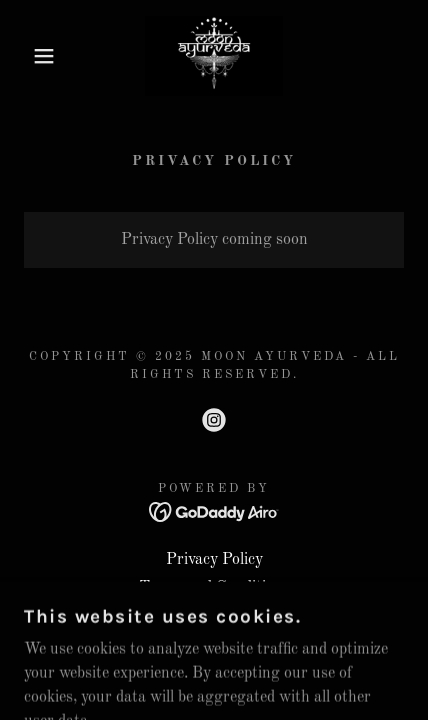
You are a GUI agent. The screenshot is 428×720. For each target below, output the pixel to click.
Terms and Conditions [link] (214, 588)
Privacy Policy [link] (214, 560)
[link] (213, 56)
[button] (32, 56)
